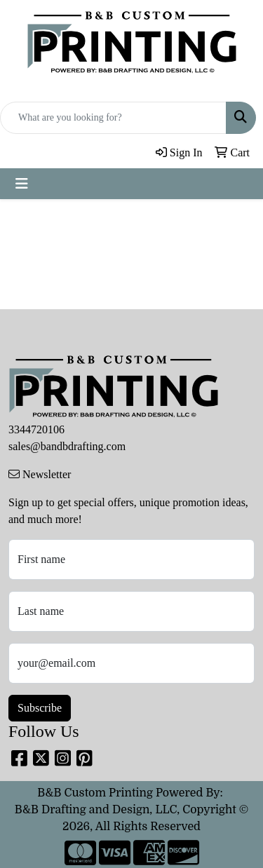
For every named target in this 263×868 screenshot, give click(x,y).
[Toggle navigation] (22, 184)
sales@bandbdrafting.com (67, 446)
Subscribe (40, 708)
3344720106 (36, 429)
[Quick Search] (113, 118)
